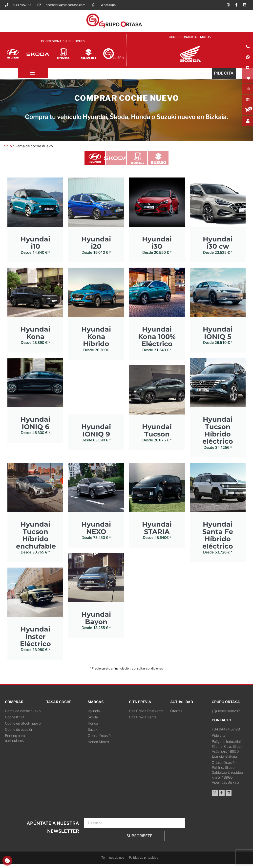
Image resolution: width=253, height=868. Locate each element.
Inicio (7, 148)
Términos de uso (113, 862)
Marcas (96, 706)
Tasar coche (59, 706)
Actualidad (182, 706)
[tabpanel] (126, 429)
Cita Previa (140, 706)
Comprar (14, 706)
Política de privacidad (144, 862)
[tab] (88, 161)
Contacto (221, 724)
